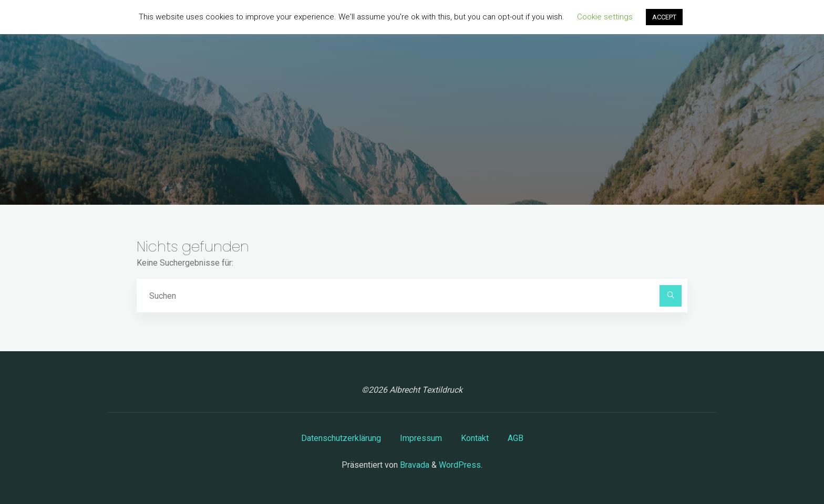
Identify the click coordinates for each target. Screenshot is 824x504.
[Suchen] (671, 296)
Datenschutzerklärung (341, 438)
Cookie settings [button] (605, 17)
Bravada (414, 465)
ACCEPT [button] (664, 17)
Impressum (421, 438)
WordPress (460, 465)
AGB (516, 438)
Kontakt (475, 438)
